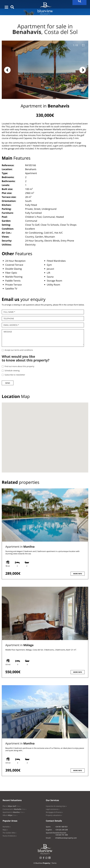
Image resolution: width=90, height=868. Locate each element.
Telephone (9, 318)
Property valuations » (54, 815)
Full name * (9, 312)
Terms (54, 863)
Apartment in (20, 547)
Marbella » (7, 827)
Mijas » (5, 830)
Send (8, 383)
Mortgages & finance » (54, 812)
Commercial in (15, 809)
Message (8, 332)
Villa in (10, 815)
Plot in (12, 806)
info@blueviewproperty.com (66, 838)
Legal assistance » (53, 809)
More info (78, 574)
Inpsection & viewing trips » (56, 806)
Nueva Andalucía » (10, 836)
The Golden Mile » (9, 833)
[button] (6, 7)
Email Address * (11, 325)
